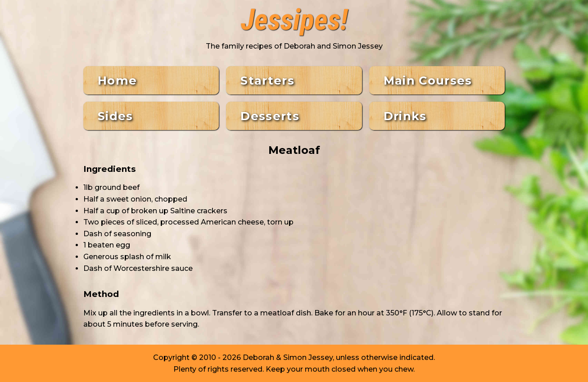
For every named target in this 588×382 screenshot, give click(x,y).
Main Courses (428, 80)
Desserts (270, 116)
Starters (267, 80)
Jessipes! (294, 20)
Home (117, 80)
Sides (115, 116)
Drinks (405, 116)
